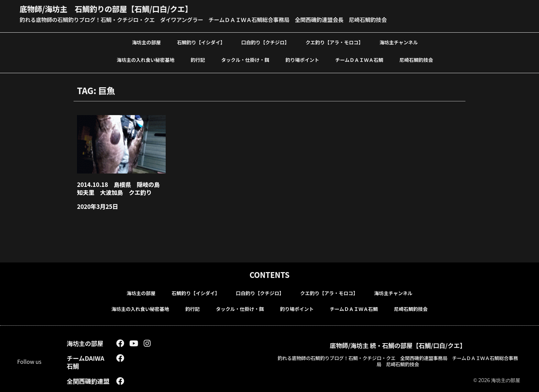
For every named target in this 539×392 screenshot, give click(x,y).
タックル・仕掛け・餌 (245, 60)
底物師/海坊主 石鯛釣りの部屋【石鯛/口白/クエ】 (106, 9)
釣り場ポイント (302, 60)
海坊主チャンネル (399, 42)
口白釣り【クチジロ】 (265, 42)
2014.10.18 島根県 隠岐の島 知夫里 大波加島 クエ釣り (121, 188)
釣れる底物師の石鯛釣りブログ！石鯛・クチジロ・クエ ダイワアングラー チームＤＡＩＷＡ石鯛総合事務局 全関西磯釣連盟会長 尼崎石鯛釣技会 (203, 20)
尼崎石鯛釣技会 (416, 60)
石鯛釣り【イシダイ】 (201, 42)
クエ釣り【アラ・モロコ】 (334, 42)
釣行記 (198, 60)
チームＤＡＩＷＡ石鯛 (359, 60)
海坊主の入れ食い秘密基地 (146, 60)
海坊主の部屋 (146, 42)
